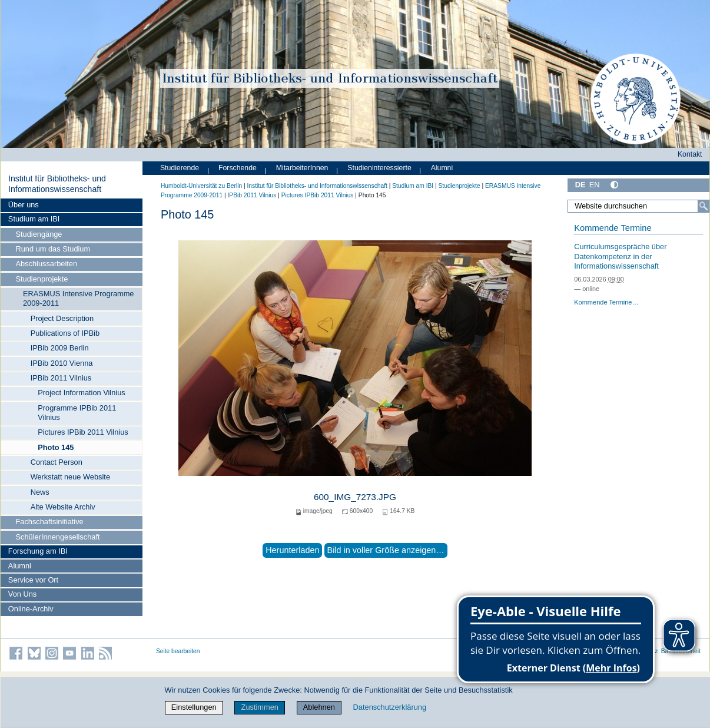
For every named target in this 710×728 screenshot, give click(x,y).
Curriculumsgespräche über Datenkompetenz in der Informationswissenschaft (620, 256)
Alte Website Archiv (63, 507)
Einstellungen (194, 707)
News (40, 492)
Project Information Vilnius (81, 393)
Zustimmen (260, 707)
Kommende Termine (613, 228)
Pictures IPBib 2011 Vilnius (83, 432)
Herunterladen (292, 550)
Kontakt (690, 154)
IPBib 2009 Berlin (60, 348)
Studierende (180, 168)
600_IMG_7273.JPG (355, 497)
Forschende (238, 168)
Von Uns (22, 594)
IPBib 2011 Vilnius (61, 378)
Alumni (20, 566)
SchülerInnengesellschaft (58, 537)
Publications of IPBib (65, 333)
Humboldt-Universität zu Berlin (201, 186)
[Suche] (704, 206)
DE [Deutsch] (580, 185)
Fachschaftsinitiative (50, 522)
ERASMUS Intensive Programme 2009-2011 (78, 298)
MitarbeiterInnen (302, 168)
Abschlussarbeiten (47, 264)
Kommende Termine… (606, 302)
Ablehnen (319, 707)
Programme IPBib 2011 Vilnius (77, 413)
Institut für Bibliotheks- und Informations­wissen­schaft (57, 184)
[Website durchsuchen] (638, 206)
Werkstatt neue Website (70, 477)
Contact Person (57, 462)
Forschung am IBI (38, 551)
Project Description (62, 318)
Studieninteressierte (379, 168)
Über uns (24, 205)
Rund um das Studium (53, 249)
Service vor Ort (33, 580)
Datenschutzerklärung (390, 707)
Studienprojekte (42, 279)
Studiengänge (39, 234)
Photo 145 (56, 447)
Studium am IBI (34, 219)
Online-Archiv (31, 609)
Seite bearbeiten (178, 651)
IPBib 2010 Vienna (62, 363)
